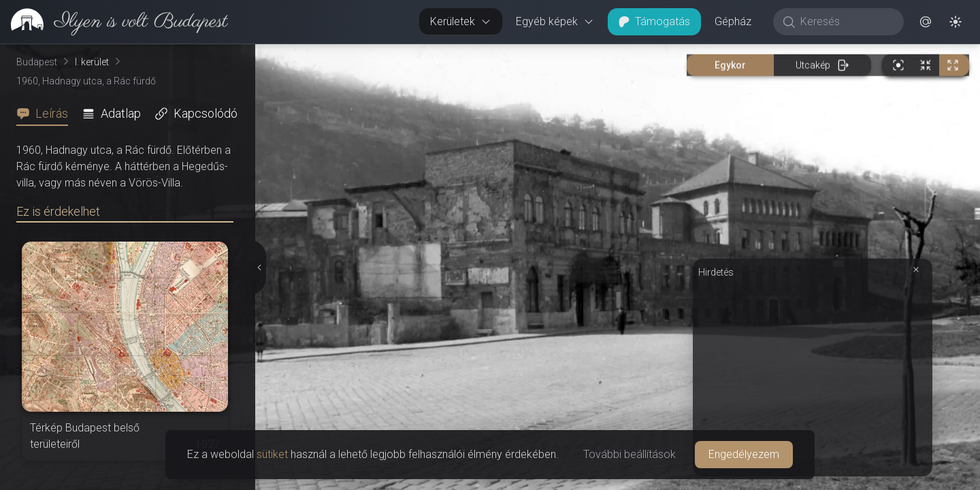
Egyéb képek (555, 21)
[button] (926, 22)
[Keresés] (846, 22)
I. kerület (92, 62)
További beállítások (630, 454)
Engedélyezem (744, 454)
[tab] (46, 114)
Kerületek (461, 21)
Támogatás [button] (654, 21)
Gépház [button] (733, 21)
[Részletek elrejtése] (260, 267)
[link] (114, 22)
